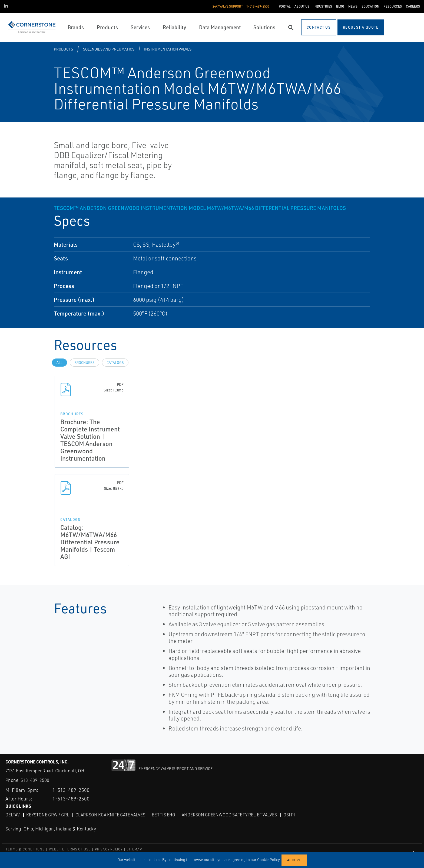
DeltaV (13, 815)
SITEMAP (134, 849)
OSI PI (289, 815)
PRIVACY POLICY (109, 849)
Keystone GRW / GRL (48, 815)
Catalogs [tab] (115, 363)
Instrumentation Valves (168, 49)
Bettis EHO (163, 815)
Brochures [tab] (85, 363)
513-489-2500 (35, 780)
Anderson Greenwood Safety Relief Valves (229, 815)
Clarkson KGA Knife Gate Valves (110, 815)
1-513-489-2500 (71, 790)
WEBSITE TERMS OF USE (70, 849)
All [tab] (59, 363)
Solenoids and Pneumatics (109, 49)
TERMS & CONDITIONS (25, 849)
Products (63, 49)
